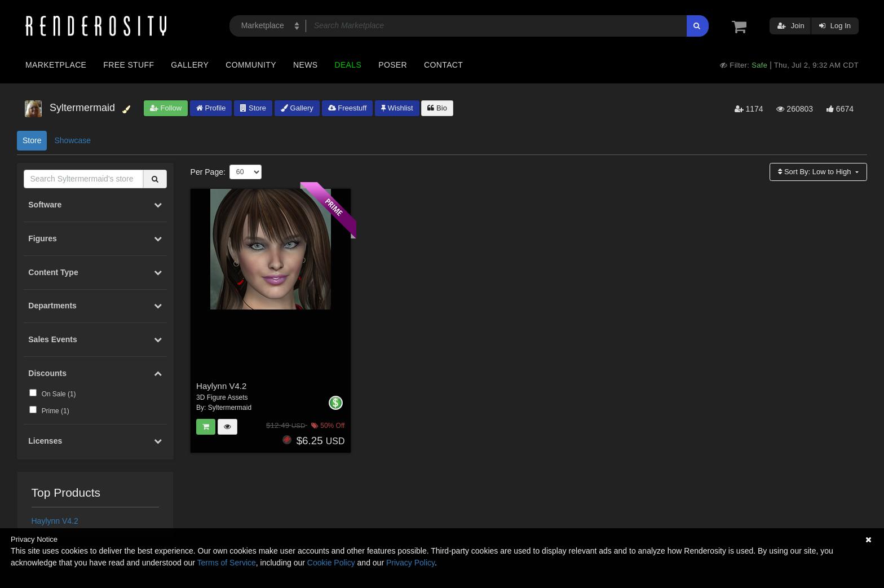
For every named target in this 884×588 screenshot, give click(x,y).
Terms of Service (227, 563)
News (305, 65)
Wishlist (397, 108)
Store (253, 108)
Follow (166, 108)
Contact (443, 65)
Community (251, 65)
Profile (211, 108)
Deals (348, 65)
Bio (437, 108)
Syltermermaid (230, 408)
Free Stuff (129, 65)
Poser (393, 65)
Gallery (190, 65)
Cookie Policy (331, 563)
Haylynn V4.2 (55, 521)
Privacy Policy (410, 563)
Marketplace (56, 65)
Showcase (72, 140)
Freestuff (348, 108)
